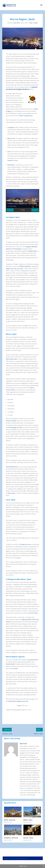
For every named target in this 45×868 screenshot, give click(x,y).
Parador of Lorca (13, 160)
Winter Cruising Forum (26, 116)
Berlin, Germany (10, 820)
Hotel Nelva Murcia (12, 467)
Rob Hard (17, 23)
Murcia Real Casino (12, 359)
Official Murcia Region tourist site (18, 701)
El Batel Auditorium (25, 266)
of (22, 210)
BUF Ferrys (34, 613)
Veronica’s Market (11, 421)
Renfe (16, 668)
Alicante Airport (11, 664)
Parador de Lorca (26, 544)
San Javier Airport (33, 660)
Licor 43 (29, 308)
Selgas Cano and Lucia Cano (14, 269)
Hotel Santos (11, 493)
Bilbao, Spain (28, 820)
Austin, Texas (28, 838)
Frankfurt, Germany (11, 838)
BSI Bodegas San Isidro (16, 427)
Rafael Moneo (33, 251)
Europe (35, 23)
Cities (31, 23)
